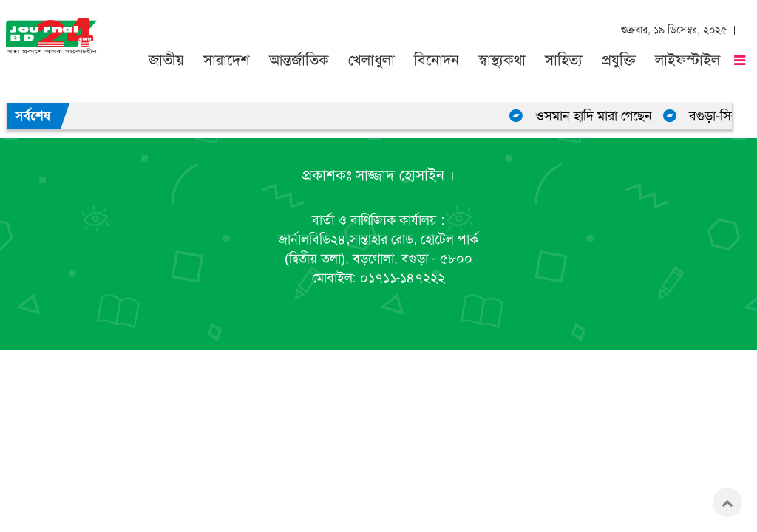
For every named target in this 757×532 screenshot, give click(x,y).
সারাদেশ (227, 60)
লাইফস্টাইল (688, 60)
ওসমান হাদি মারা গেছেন (597, 116)
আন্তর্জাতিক (299, 60)
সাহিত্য (564, 60)
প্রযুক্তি (619, 60)
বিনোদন (437, 60)
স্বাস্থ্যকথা (502, 60)
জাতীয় (166, 60)
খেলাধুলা (371, 60)
